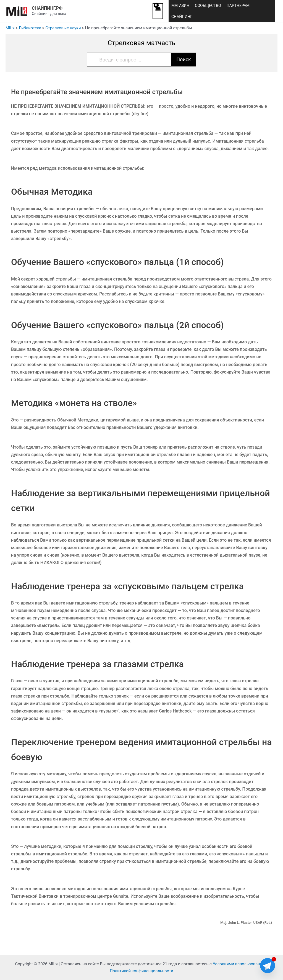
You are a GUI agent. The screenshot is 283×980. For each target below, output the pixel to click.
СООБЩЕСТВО (208, 6)
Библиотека (31, 28)
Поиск (184, 59)
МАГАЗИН (180, 6)
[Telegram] (268, 966)
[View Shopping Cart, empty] (158, 11)
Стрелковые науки (64, 28)
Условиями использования (239, 964)
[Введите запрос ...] (129, 60)
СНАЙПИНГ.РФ (47, 8)
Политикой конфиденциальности (141, 971)
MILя (10, 28)
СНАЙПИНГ (182, 17)
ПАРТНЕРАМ (238, 6)
